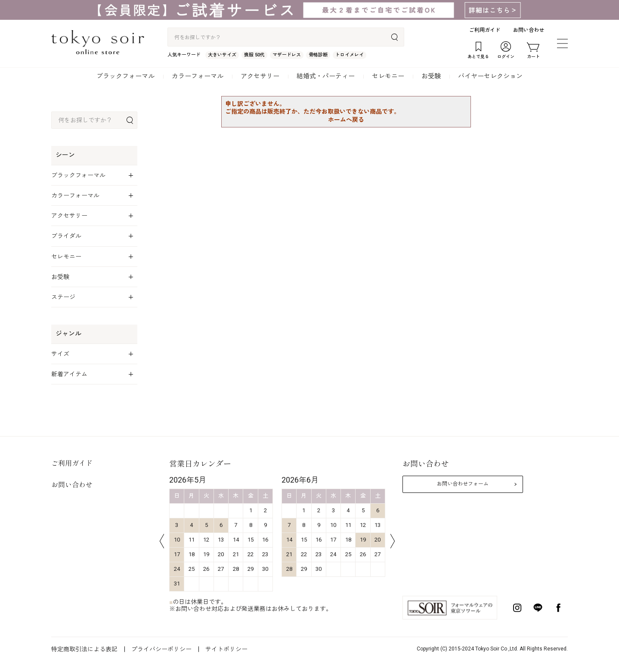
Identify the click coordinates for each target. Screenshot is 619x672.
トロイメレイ (350, 55)
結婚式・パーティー (326, 76)
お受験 (431, 76)
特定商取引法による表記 (84, 649)
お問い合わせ (529, 30)
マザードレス (287, 55)
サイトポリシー (226, 649)
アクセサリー (260, 76)
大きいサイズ (222, 55)
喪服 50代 (254, 55)
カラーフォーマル (198, 76)
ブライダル (66, 236)
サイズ (60, 354)
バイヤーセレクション (490, 76)
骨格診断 (318, 55)
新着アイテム (69, 374)
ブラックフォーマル (125, 76)
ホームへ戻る (346, 120)
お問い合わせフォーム (463, 484)
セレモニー (388, 76)
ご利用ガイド (485, 30)
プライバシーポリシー (161, 649)
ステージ (63, 297)
